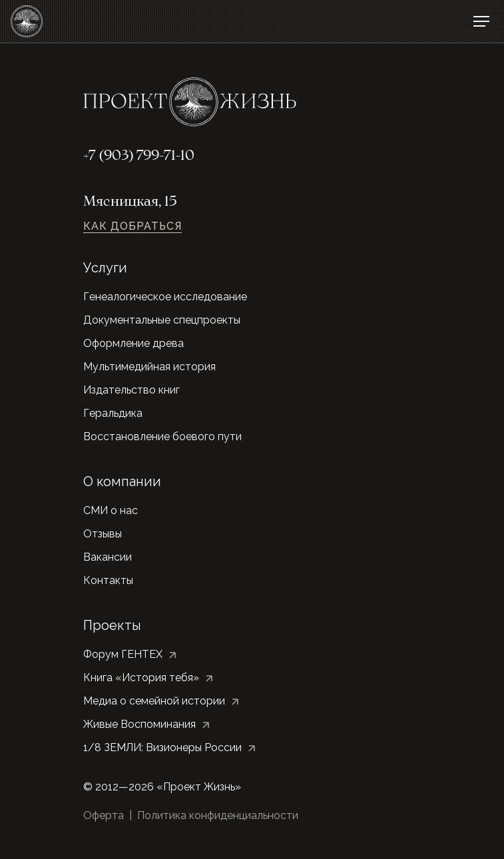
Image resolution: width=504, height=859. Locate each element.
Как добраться (132, 226)
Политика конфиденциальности (218, 815)
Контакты (108, 580)
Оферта (104, 815)
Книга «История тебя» (141, 678)
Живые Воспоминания (139, 724)
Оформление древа (133, 343)
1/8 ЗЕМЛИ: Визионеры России (162, 747)
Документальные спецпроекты (162, 320)
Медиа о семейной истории (154, 701)
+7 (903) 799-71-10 (139, 156)
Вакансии (108, 557)
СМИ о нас (111, 510)
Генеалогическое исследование (165, 297)
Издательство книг (131, 390)
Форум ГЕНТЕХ (123, 654)
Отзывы (103, 534)
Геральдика (113, 413)
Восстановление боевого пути (162, 436)
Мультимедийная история (149, 367)
